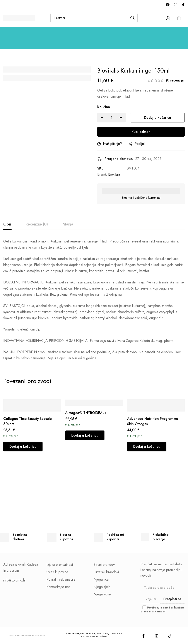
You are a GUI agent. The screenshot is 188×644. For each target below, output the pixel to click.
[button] (23, 447)
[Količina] (111, 118)
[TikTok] (183, 4)
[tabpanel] (94, 300)
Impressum (11, 571)
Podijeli (140, 144)
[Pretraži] (133, 18)
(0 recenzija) (175, 80)
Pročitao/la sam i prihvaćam (162, 610)
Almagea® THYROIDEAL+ (86, 413)
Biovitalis (114, 174)
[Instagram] (176, 4)
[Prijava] (168, 18)
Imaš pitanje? (112, 144)
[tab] (7, 224)
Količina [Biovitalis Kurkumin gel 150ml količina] (104, 107)
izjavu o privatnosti (153, 612)
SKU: (101, 168)
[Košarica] (179, 18)
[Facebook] (168, 4)
